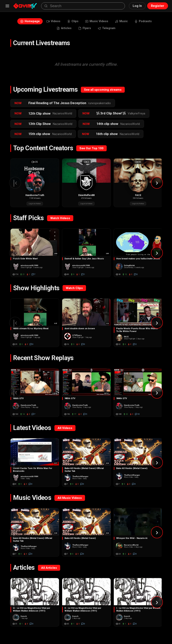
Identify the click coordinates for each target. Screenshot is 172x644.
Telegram (109, 30)
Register (158, 6)
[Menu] (7, 6)
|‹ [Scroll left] (15, 185)
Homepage (24, 22)
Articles (62, 30)
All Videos (65, 430)
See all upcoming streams (103, 92)
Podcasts (149, 22)
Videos (50, 22)
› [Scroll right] (157, 185)
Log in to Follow (35, 206)
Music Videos (98, 22)
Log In (137, 6)
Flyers (85, 30)
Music (125, 22)
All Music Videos (70, 500)
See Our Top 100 (91, 151)
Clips (71, 22)
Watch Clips (74, 290)
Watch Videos (60, 221)
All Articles (49, 570)
